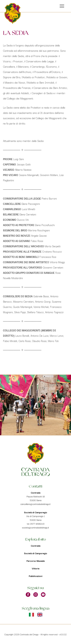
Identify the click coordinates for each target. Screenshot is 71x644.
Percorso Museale (36, 561)
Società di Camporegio (36, 553)
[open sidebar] (62, 6)
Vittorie (36, 568)
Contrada (36, 546)
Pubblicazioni (36, 576)
